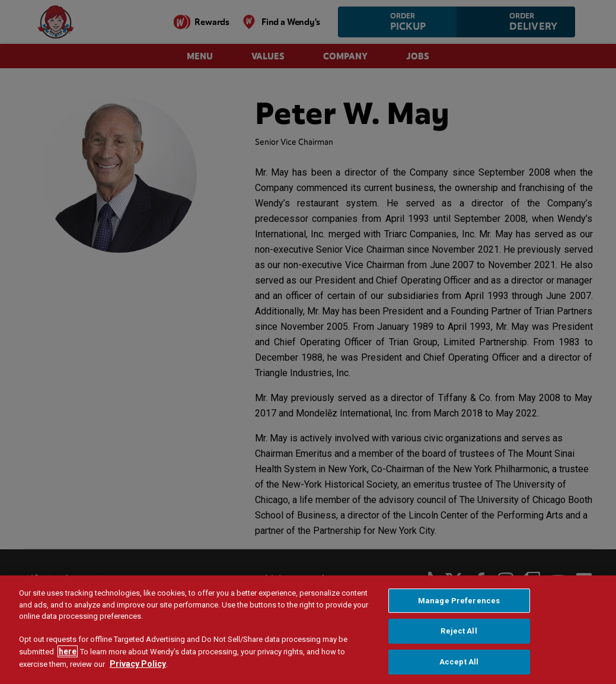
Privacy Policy (138, 667)
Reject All (459, 634)
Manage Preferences (459, 604)
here (68, 654)
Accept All (459, 665)
